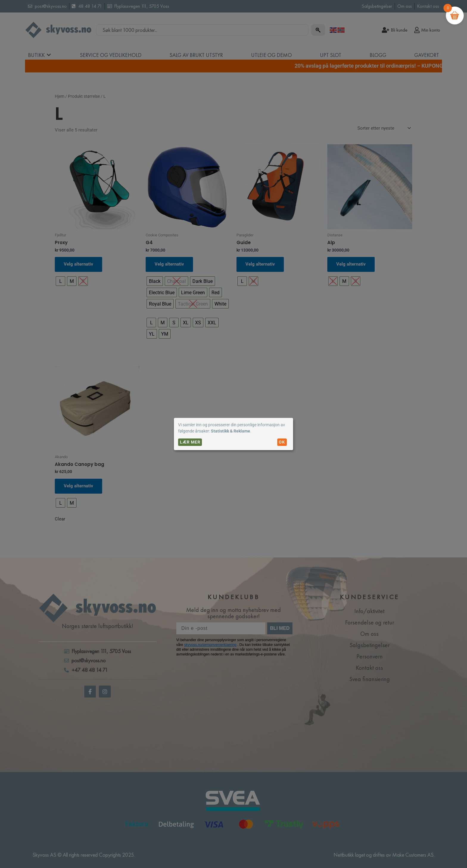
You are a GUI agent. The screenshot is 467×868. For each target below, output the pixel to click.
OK (282, 442)
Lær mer (190, 442)
